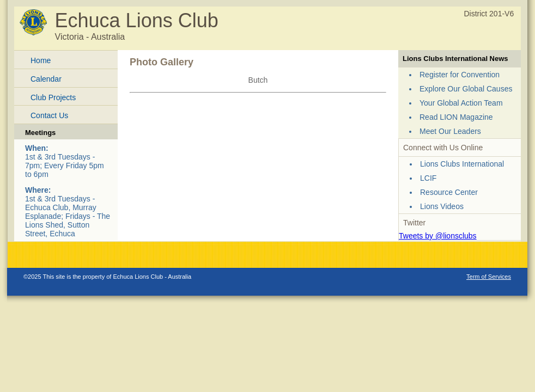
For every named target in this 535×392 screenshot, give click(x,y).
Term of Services (489, 277)
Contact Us (49, 115)
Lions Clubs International (462, 164)
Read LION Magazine (456, 117)
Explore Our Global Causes (466, 89)
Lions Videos (442, 206)
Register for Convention (460, 75)
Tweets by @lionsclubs (438, 236)
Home (41, 60)
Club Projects (53, 97)
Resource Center (449, 192)
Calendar (46, 79)
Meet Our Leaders (450, 131)
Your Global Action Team (461, 103)
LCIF (428, 178)
